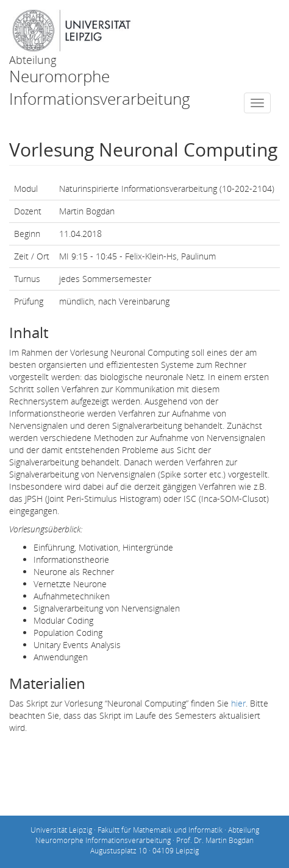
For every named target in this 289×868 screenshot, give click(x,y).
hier (238, 703)
